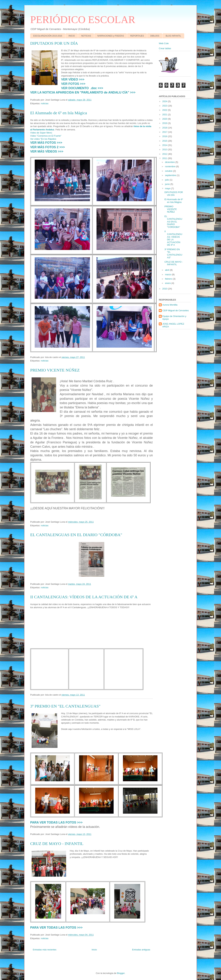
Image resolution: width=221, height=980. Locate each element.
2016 (165, 136)
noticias (45, 103)
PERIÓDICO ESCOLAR (83, 20)
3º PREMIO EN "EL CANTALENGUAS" (65, 706)
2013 (165, 149)
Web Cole (164, 43)
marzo (169, 274)
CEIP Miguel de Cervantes (176, 310)
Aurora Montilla (170, 305)
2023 (165, 106)
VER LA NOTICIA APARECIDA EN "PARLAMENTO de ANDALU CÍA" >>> (83, 92)
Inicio (94, 950)
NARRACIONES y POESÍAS (111, 36)
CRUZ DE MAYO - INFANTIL (57, 844)
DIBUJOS (155, 36)
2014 (165, 145)
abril (167, 270)
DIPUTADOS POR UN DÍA (54, 43)
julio (167, 180)
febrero (169, 279)
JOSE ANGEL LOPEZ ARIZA (173, 325)
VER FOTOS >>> (73, 84)
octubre (169, 171)
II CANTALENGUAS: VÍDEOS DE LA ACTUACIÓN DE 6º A (84, 597)
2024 (165, 101)
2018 (165, 128)
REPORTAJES (137, 36)
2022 (165, 110)
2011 (165, 158)
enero (168, 283)
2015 (165, 141)
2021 (165, 115)
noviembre (171, 166)
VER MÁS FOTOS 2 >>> (47, 147)
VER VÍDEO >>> (73, 79)
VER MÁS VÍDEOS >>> (47, 151)
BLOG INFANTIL (173, 36)
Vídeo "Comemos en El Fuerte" (46, 136)
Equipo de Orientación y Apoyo (174, 318)
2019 (165, 123)
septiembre (171, 175)
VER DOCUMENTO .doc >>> (82, 88)
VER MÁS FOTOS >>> (46, 143)
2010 (165, 289)
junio (168, 184)
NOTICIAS (86, 36)
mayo (168, 188)
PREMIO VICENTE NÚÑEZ (55, 370)
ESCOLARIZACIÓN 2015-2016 (48, 36)
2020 (165, 119)
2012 (165, 154)
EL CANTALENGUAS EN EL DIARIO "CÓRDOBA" (76, 535)
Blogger (121, 973)
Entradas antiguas (141, 950)
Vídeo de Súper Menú (41, 133)
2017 (165, 132)
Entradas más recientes (45, 950)
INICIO (72, 36)
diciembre (170, 162)
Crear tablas (165, 48)
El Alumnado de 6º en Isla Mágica (59, 113)
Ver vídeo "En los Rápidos (43, 139)
